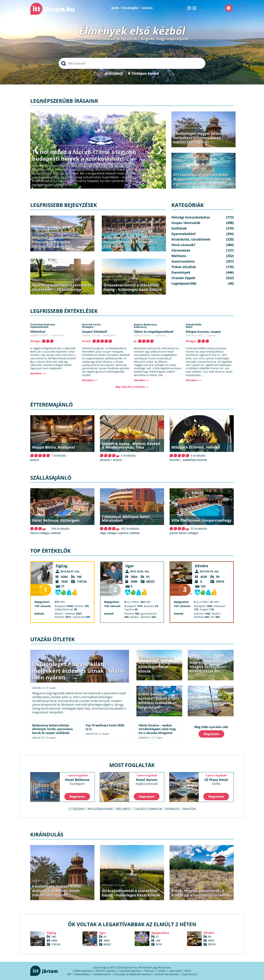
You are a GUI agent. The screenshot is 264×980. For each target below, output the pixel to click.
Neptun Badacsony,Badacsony (146, 326)
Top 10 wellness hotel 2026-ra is (105, 727)
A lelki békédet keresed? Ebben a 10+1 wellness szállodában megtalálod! (159, 701)
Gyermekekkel (219, 166)
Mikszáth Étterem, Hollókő (196, 447)
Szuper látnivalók (113, 276)
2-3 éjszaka (76, 809)
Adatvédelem (82, 974)
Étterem (149, 971)
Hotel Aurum (147, 781)
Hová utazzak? (209, 125)
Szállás (162, 971)
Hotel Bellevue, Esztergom (56, 520)
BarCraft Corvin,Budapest (92, 326)
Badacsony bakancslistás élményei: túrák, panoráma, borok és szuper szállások (53, 729)
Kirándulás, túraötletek (186, 125)
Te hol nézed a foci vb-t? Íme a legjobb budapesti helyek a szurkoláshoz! (84, 155)
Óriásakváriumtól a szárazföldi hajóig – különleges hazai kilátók (133, 287)
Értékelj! (116, 74)
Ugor (130, 566)
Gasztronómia (66, 145)
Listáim (147, 8)
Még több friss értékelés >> (132, 387)
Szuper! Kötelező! (95, 332)
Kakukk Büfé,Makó (194, 326)
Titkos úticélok (184, 267)
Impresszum (189, 974)
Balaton (189, 809)
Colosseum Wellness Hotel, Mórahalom (126, 518)
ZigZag (61, 566)
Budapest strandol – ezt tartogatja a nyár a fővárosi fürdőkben (128, 242)
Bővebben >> (38, 373)
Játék (115, 8)
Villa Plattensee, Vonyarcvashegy (201, 520)
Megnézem (211, 734)
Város (188, 971)
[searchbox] (132, 63)
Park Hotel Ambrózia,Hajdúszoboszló (43, 326)
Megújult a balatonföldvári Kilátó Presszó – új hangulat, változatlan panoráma (62, 242)
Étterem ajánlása (106, 971)
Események (82, 145)
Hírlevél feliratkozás (167, 974)
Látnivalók (175, 971)
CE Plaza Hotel (216, 781)
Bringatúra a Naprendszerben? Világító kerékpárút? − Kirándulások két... (210, 665)
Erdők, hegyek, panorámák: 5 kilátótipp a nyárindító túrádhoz (201, 893)
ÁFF (69, 974)
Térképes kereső (145, 74)
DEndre (202, 566)
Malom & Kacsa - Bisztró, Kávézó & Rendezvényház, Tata (131, 445)
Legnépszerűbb (99, 145)
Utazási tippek (183, 278)
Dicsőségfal (130, 8)
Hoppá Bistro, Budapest (54, 447)
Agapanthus (160, 933)
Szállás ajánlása (83, 971)
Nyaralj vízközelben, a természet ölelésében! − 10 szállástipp (62, 287)
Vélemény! (38, 332)
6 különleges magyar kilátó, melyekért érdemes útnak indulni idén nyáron (198, 138)
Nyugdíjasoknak (100, 809)
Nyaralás (173, 809)
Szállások (204, 166)
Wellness (178, 169)
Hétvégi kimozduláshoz (212, 122)
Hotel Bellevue (77, 781)
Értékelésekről (102, 974)
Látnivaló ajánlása (130, 971)
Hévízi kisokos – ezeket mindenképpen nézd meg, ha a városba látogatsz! (157, 729)
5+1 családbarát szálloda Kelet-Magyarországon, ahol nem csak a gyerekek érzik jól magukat (202, 179)
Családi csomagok (148, 809)
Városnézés (181, 250)
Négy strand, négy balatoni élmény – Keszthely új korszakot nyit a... (210, 701)
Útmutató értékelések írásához (133, 974)
